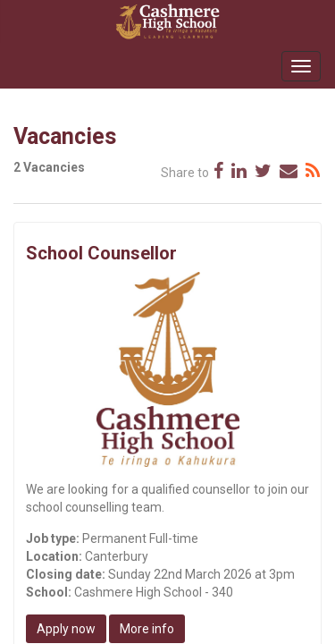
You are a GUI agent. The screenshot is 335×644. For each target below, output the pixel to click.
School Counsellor (101, 253)
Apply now (66, 629)
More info (147, 629)
